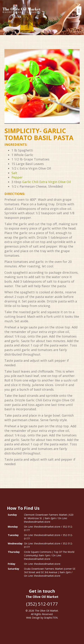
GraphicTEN (51, 618)
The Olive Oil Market (46, 611)
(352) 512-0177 (42, 604)
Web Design (33, 618)
